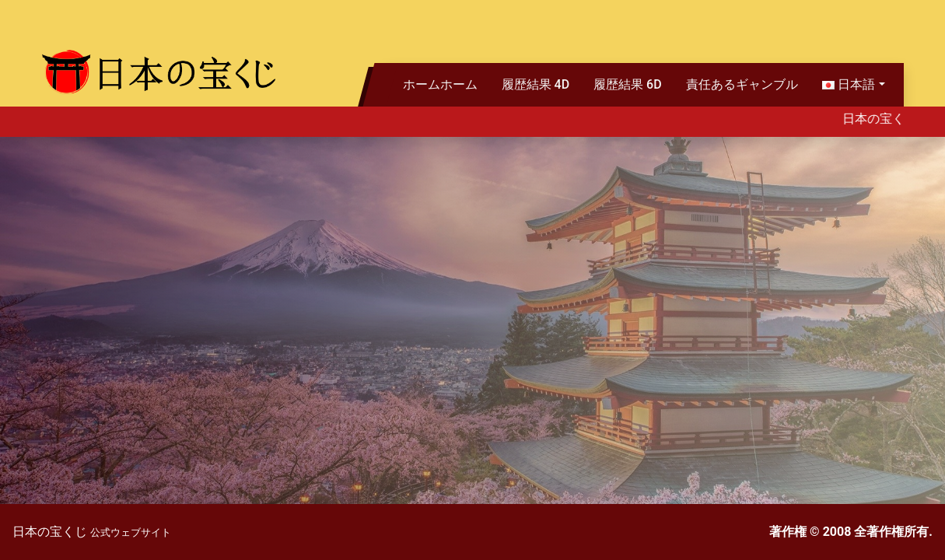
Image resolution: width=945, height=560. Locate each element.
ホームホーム (440, 84)
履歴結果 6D (628, 84)
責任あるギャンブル (742, 84)
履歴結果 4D (536, 84)
